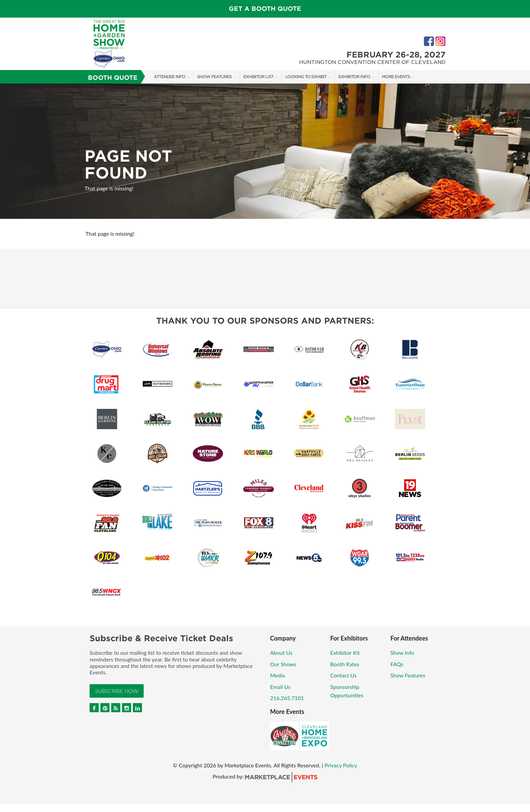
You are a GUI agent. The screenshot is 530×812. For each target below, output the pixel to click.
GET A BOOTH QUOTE (265, 9)
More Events (396, 77)
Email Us (280, 687)
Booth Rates (345, 664)
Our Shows (283, 664)
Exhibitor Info (354, 77)
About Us (281, 653)
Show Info (402, 653)
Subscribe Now (117, 691)
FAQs (397, 664)
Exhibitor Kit (345, 653)
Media (278, 675)
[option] (265, 151)
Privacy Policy (341, 765)
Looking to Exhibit (306, 77)
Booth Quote (113, 78)
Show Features (214, 77)
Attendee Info (170, 77)
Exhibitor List (258, 77)
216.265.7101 (287, 698)
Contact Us (343, 675)
